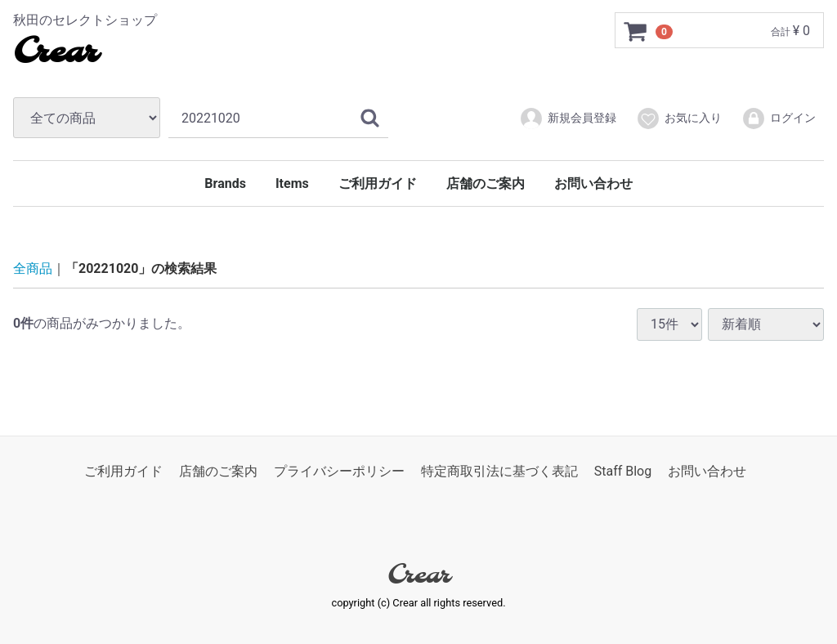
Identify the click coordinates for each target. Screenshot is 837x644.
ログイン (779, 119)
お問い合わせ (593, 183)
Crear (55, 53)
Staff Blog (623, 471)
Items (292, 183)
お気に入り (679, 119)
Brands (225, 183)
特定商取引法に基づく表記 (499, 471)
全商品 (33, 268)
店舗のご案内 (486, 183)
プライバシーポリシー (339, 471)
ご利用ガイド (378, 183)
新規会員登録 (568, 119)
